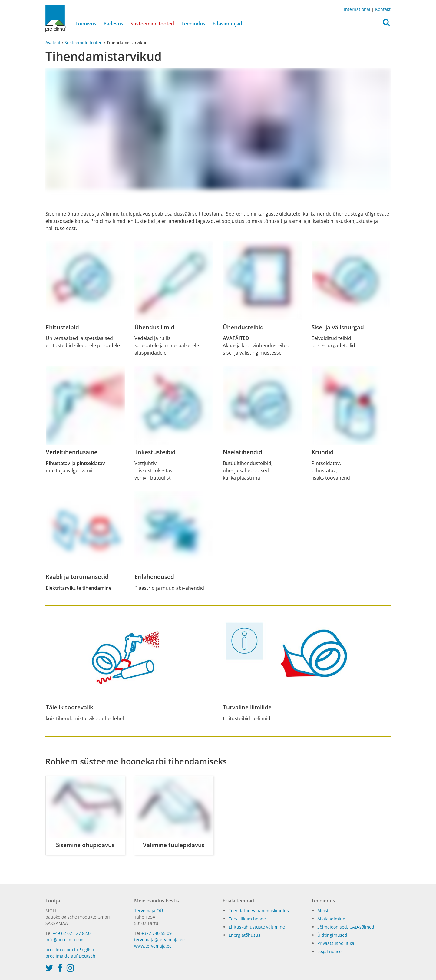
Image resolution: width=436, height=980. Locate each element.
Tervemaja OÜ (149, 911)
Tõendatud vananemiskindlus (259, 911)
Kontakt (383, 9)
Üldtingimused (332, 935)
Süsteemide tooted (154, 23)
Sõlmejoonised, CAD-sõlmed (346, 927)
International (357, 9)
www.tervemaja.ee (153, 946)
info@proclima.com (65, 940)
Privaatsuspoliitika (336, 943)
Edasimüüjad (227, 24)
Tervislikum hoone (247, 919)
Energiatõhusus (244, 935)
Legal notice (329, 951)
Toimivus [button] (86, 24)
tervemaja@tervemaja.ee (159, 940)
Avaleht (54, 43)
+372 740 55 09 (157, 933)
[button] (386, 24)
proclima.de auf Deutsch (70, 956)
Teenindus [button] (193, 24)
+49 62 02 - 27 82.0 (72, 933)
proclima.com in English (70, 950)
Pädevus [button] (113, 24)
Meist (323, 911)
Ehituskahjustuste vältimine (257, 927)
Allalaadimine (331, 919)
